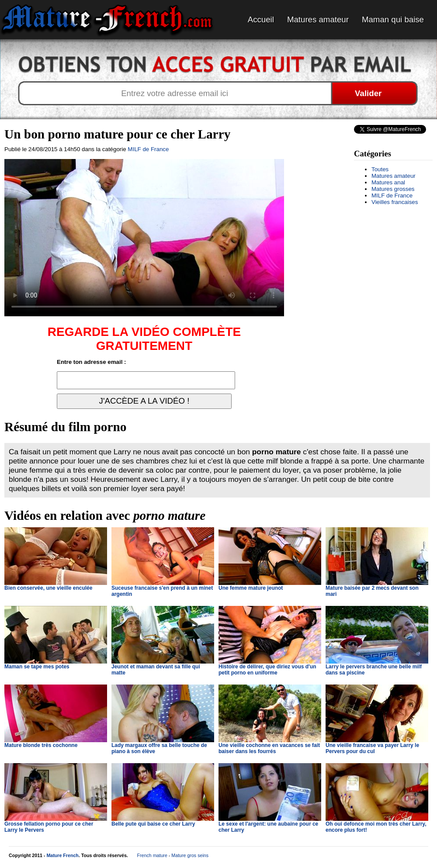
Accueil (261, 19)
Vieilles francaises (395, 202)
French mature (152, 855)
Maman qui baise (393, 19)
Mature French (62, 855)
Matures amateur (318, 19)
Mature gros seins (190, 855)
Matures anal (388, 182)
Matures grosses (393, 189)
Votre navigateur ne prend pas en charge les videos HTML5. (144, 238)
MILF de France (392, 195)
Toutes (380, 169)
